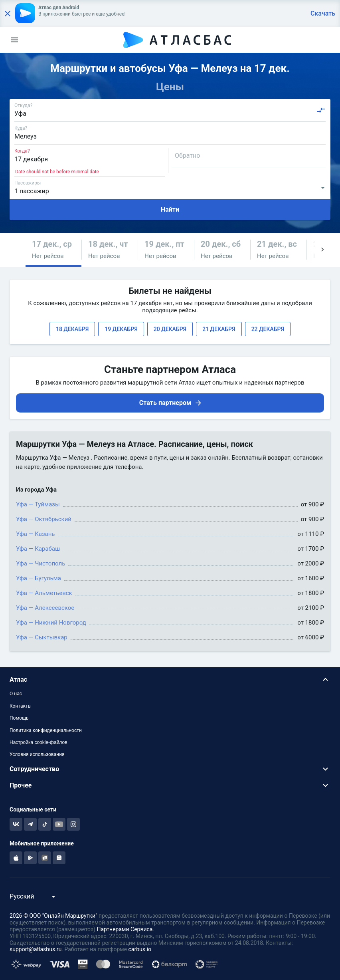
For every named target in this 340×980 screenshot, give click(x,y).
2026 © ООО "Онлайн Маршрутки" (53, 916)
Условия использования (37, 754)
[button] (53, 250)
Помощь (19, 718)
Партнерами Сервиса (125, 929)
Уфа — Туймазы (38, 504)
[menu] (14, 40)
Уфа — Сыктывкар (42, 637)
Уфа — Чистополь (41, 563)
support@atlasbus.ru (36, 949)
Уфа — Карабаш (38, 549)
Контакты (21, 706)
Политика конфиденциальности (46, 730)
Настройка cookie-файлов (39, 742)
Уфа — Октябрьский (44, 519)
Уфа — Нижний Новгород (51, 623)
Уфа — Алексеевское (45, 608)
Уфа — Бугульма (39, 578)
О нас (16, 694)
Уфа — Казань (36, 534)
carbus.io (140, 949)
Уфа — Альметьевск (44, 593)
